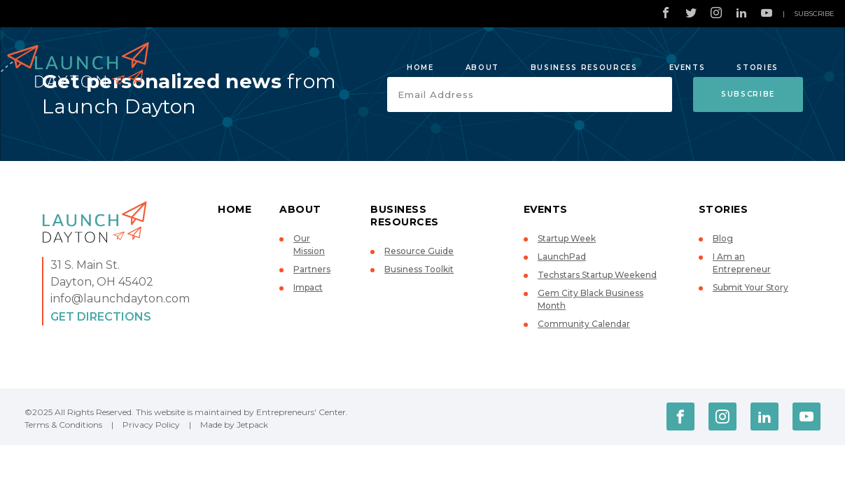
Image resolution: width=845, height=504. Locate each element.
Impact (308, 287)
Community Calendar (584, 324)
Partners (312, 269)
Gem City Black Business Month (591, 299)
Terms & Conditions (63, 425)
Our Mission (309, 245)
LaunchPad (562, 257)
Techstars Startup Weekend (597, 275)
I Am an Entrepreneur (742, 263)
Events (687, 68)
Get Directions (101, 317)
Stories (757, 68)
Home (420, 68)
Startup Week (567, 238)
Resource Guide (419, 251)
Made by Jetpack (234, 425)
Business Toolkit (419, 269)
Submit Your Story (750, 287)
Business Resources (584, 68)
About (482, 68)
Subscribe (814, 14)
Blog (723, 238)
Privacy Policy (151, 425)
